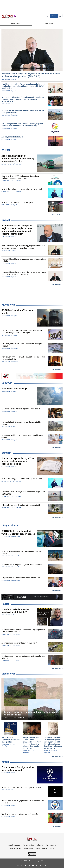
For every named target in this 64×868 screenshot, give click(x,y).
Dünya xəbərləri (10, 526)
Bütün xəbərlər (56, 215)
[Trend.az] (9, 16)
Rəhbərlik (40, 845)
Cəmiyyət (7, 383)
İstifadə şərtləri (29, 848)
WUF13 (6, 150)
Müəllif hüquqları (15, 848)
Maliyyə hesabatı (28, 845)
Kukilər (52, 848)
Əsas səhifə (16, 23)
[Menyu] (60, 16)
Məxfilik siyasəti (42, 848)
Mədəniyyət (8, 674)
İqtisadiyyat (8, 305)
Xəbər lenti (48, 23)
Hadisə (5, 604)
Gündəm (6, 453)
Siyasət (6, 220)
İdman (5, 762)
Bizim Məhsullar (51, 845)
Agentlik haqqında (14, 845)
